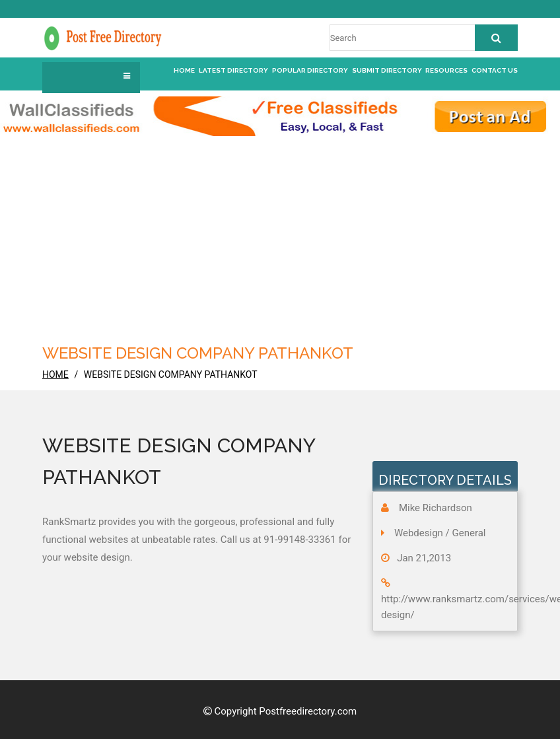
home (55, 374)
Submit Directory (387, 70)
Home (184, 70)
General (469, 533)
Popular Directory (310, 70)
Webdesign (419, 533)
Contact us (495, 70)
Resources (446, 70)
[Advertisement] (280, 235)
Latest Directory (233, 70)
